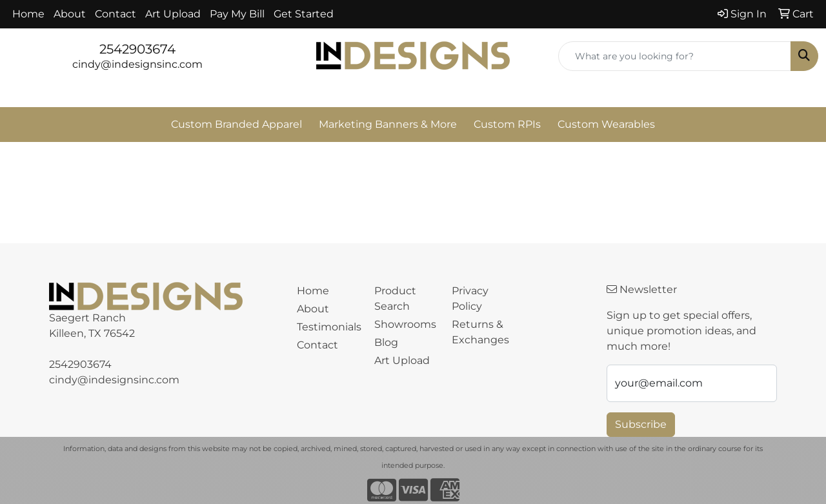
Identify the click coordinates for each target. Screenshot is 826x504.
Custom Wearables (606, 124)
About (70, 14)
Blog (386, 342)
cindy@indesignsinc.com (137, 64)
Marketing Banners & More (388, 124)
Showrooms (405, 324)
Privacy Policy (470, 298)
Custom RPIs (507, 124)
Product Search (395, 298)
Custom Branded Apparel (237, 124)
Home (28, 14)
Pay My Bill (237, 14)
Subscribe (641, 424)
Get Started (304, 14)
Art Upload (173, 14)
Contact (116, 14)
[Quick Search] (675, 56)
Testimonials (328, 327)
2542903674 (137, 49)
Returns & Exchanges (480, 332)
